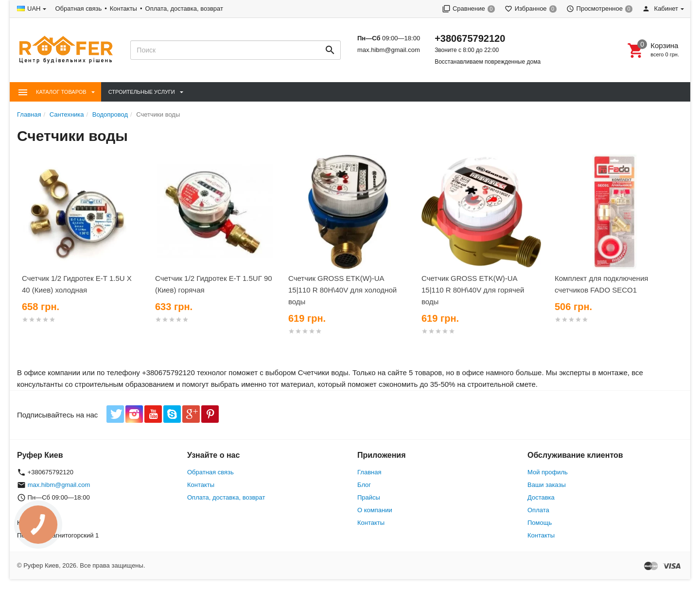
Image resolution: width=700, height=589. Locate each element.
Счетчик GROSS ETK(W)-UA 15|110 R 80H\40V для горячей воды (473, 290)
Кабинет (660, 9)
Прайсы (369, 497)
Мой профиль (548, 472)
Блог (364, 485)
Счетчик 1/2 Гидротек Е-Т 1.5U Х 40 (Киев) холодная (77, 284)
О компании (375, 510)
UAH (34, 9)
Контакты (123, 9)
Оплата (538, 510)
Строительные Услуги (142, 92)
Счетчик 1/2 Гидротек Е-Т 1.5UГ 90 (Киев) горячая (214, 284)
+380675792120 (470, 38)
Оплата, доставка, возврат (184, 9)
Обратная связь (78, 9)
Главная (369, 472)
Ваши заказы (547, 485)
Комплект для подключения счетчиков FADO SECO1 (601, 284)
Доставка (541, 497)
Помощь (540, 523)
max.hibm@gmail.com (389, 50)
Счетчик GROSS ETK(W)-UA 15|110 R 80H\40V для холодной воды (342, 290)
